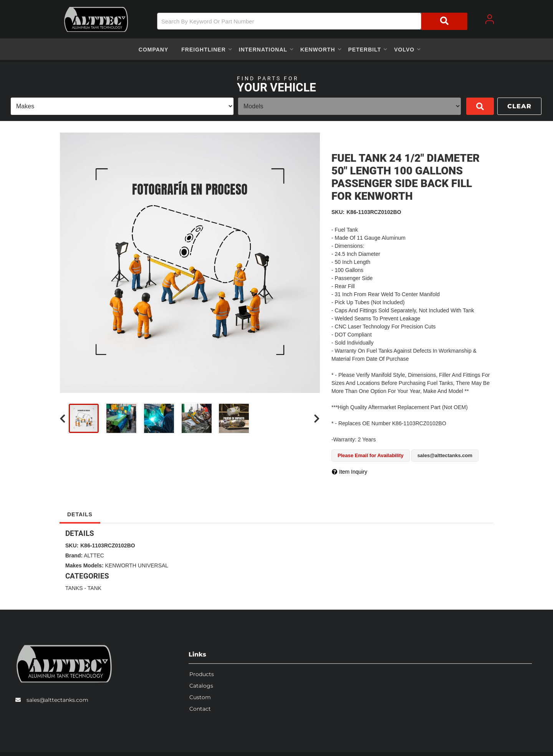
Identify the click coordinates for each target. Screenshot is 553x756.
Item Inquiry (353, 472)
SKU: (338, 212)
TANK (94, 588)
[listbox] (122, 106)
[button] (312, 21)
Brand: (74, 555)
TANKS (74, 588)
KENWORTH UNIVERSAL (137, 565)
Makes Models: (84, 565)
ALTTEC (94, 555)
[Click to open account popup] (490, 19)
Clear (519, 106)
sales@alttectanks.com (57, 700)
